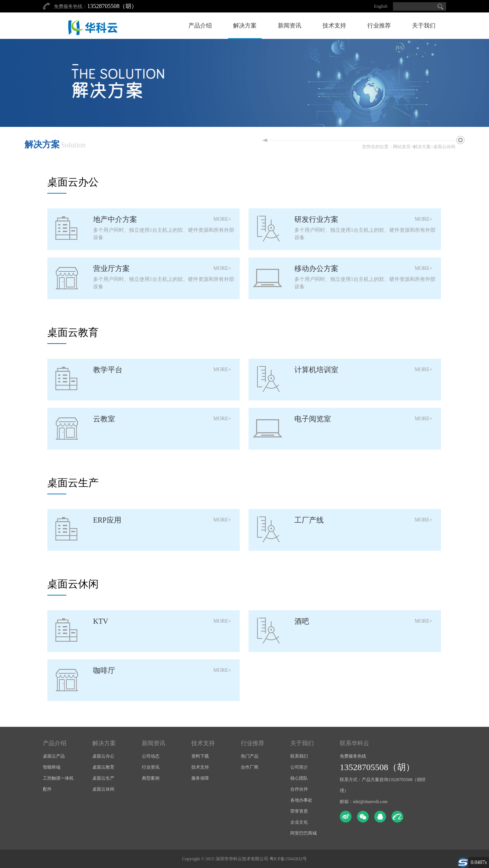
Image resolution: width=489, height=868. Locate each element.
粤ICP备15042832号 (288, 859)
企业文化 (299, 822)
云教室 (104, 419)
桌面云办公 (103, 756)
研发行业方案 (316, 219)
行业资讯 (151, 767)
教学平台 (108, 370)
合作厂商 (250, 767)
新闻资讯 (290, 25)
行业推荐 (379, 25)
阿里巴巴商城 (304, 833)
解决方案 (245, 25)
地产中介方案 (115, 219)
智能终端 (52, 767)
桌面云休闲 (444, 147)
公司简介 (299, 767)
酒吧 (302, 621)
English (381, 6)
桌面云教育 (103, 767)
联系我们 (299, 756)
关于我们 (424, 25)
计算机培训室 (316, 370)
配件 (47, 789)
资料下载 (200, 756)
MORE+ (222, 219)
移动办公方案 (316, 268)
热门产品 (250, 756)
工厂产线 (309, 520)
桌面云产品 (54, 756)
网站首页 (402, 147)
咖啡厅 (104, 670)
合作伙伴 (299, 789)
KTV (101, 621)
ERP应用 (107, 520)
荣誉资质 (299, 811)
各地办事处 (301, 800)
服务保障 (200, 778)
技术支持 (334, 25)
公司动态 (151, 756)
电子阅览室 (313, 419)
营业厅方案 (111, 268)
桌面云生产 (103, 778)
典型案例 (151, 778)
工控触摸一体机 (58, 778)
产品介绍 (200, 25)
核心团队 (299, 778)
